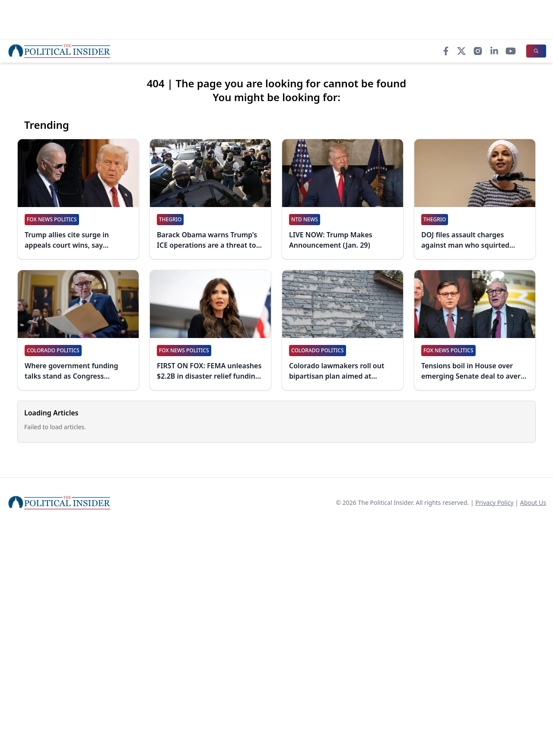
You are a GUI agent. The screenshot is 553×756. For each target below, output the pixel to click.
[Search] (536, 51)
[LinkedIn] (494, 51)
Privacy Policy (494, 502)
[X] (461, 51)
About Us (533, 502)
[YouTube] (511, 51)
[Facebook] (446, 51)
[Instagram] (478, 51)
